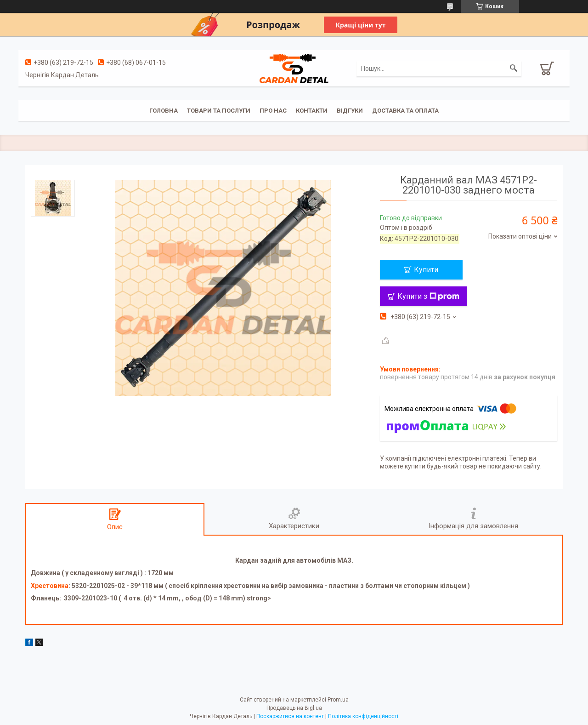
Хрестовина (50, 586)
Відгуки (350, 111)
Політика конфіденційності (363, 716)
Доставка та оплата (405, 111)
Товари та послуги (219, 111)
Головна (164, 111)
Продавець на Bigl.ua (294, 708)
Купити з (428, 296)
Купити (426, 270)
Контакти (312, 111)
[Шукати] (514, 69)
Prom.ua (338, 700)
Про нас (273, 111)
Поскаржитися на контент (290, 716)
